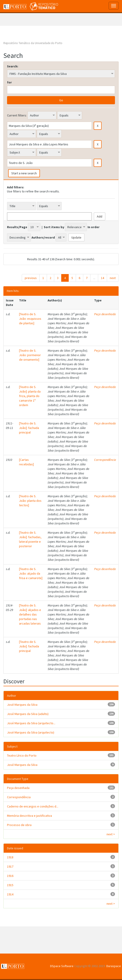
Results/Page (17, 227)
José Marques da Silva (22, 705)
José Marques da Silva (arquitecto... (31, 723)
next (113, 278)
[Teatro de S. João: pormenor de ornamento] (30, 355)
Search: (13, 66)
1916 (10, 876)
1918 (10, 857)
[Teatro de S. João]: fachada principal (29, 428)
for (9, 82)
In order (94, 227)
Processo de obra (19, 825)
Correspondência (105, 460)
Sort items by (54, 227)
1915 (10, 885)
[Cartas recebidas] (26, 462)
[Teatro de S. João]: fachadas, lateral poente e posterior (30, 539)
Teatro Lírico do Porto (22, 755)
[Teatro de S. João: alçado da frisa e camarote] (31, 573)
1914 (10, 894)
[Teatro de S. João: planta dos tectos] (30, 501)
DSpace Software (62, 966)
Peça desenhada (105, 314)
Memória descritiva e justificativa (29, 816)
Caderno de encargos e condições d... (33, 806)
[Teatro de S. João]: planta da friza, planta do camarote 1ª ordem (30, 396)
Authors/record (43, 237)
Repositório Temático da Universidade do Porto (33, 43)
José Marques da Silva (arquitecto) (31, 732)
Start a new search (24, 173)
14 (102, 278)
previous (31, 278)
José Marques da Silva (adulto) (28, 714)
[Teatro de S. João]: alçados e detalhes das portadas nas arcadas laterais (30, 614)
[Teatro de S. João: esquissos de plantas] (30, 319)
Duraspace (114, 966)
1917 (10, 866)
